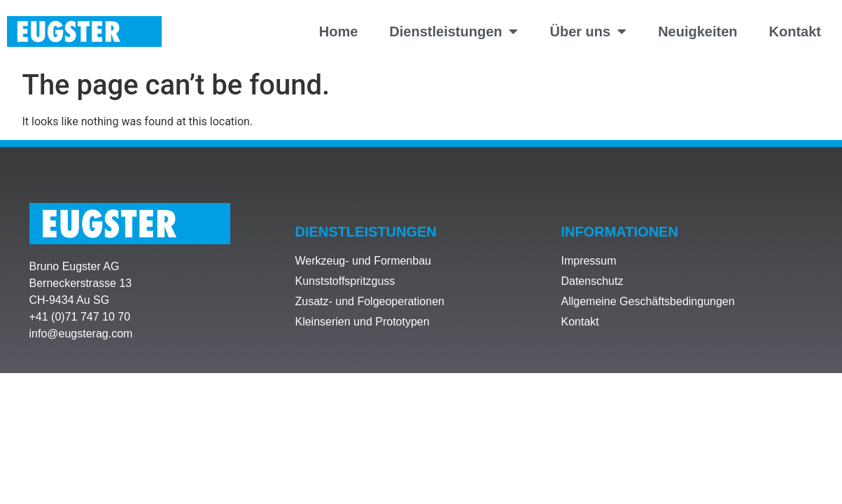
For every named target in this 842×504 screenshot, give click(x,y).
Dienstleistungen (454, 31)
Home (339, 31)
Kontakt (795, 31)
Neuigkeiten (697, 31)
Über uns (588, 31)
